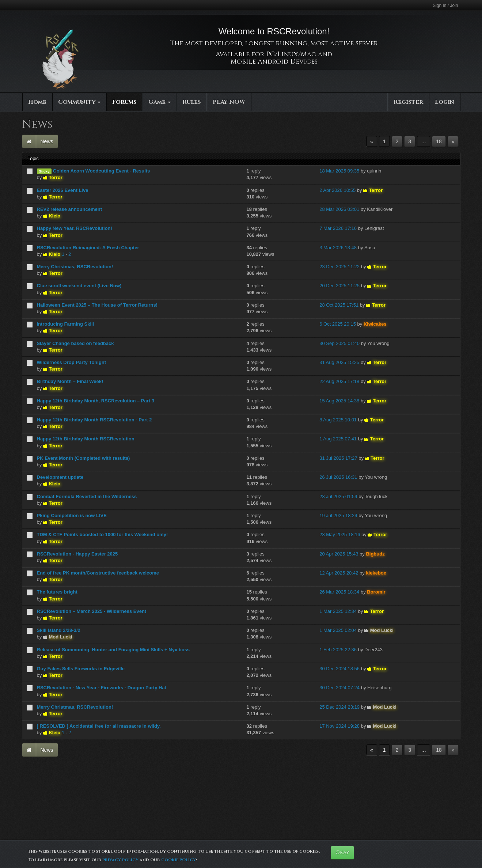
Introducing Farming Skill (66, 324)
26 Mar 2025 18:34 (339, 592)
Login (445, 102)
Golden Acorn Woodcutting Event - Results (102, 171)
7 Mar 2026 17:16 (338, 228)
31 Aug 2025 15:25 (339, 362)
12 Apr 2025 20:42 (339, 573)
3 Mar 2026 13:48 (338, 248)
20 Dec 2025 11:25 (339, 286)
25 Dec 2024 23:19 (339, 707)
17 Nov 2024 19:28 (339, 726)
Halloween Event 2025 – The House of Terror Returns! (97, 305)
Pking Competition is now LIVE (72, 516)
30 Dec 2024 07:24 (339, 688)
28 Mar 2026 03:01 (339, 209)
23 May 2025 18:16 (340, 535)
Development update (60, 477)
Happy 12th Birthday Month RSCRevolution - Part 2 (94, 420)
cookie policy (179, 860)
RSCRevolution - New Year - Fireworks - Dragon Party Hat (102, 688)
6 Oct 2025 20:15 (338, 324)
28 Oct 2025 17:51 (339, 305)
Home (37, 102)
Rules (192, 102)
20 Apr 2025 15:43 (339, 554)
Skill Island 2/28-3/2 (59, 630)
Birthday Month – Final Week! (70, 381)
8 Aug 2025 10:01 (338, 420)
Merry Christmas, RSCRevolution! (75, 267)
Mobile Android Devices (274, 62)
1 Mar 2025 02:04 (338, 630)
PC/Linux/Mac (291, 54)
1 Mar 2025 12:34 (338, 611)
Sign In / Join (445, 5)
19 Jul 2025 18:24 (338, 516)
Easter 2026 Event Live (63, 190)
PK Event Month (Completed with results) (84, 458)
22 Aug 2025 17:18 (339, 381)
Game (160, 102)
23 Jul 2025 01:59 (338, 496)
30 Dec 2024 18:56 (339, 669)
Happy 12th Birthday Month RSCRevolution (86, 439)
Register (408, 102)
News (47, 141)
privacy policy (120, 860)
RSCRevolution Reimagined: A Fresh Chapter (88, 248)
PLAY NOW (229, 102)
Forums (124, 102)
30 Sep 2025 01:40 (339, 343)
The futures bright (57, 592)
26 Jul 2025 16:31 (338, 477)
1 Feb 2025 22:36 (338, 650)
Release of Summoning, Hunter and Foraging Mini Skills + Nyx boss (113, 650)
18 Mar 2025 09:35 (339, 171)
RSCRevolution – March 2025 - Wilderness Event (92, 611)
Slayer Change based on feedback (75, 343)
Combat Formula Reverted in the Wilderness (87, 496)
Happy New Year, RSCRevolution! (75, 228)
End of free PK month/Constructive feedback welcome (98, 573)
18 (439, 141)
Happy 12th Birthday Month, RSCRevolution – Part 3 (96, 401)
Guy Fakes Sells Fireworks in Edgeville (81, 669)
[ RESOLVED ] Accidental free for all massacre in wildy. (99, 726)
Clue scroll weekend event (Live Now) (79, 286)
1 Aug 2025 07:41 (338, 439)
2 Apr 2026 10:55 (337, 190)
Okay (342, 852)
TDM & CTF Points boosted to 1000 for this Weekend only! (103, 535)
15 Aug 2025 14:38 (339, 401)
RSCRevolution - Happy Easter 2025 (77, 554)
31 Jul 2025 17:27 (338, 458)
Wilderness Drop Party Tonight (72, 362)
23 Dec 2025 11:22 (339, 267)
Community (79, 102)
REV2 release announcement (69, 209)
